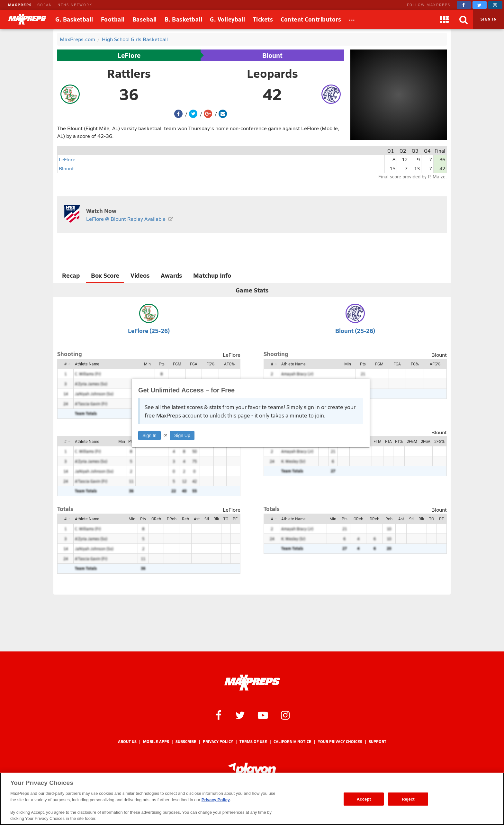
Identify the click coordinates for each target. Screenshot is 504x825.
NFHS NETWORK (75, 5)
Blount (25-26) (355, 331)
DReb (172, 519)
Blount (272, 55)
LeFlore (129, 55)
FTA (388, 441)
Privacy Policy (218, 742)
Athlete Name (87, 364)
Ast (197, 519)
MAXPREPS (20, 5)
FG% (210, 364)
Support (378, 742)
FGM (177, 364)
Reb (185, 519)
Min (147, 364)
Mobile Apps (156, 742)
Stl (207, 519)
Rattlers (129, 73)
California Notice (292, 742)
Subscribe (186, 742)
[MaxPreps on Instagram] (495, 5)
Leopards (272, 73)
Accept (364, 799)
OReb (156, 519)
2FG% (439, 441)
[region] (252, 799)
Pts (162, 364)
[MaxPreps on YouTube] (263, 715)
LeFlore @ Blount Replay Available (126, 219)
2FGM (412, 441)
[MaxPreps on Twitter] (480, 5)
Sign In (149, 435)
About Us (127, 742)
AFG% (229, 364)
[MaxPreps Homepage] (252, 683)
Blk (216, 519)
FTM (378, 441)
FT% (399, 441)
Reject (408, 799)
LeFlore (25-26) (149, 331)
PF (235, 519)
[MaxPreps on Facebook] (464, 5)
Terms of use (253, 742)
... (352, 18)
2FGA (426, 441)
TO (226, 519)
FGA (194, 364)
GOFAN (45, 5)
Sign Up (182, 435)
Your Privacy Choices (340, 742)
